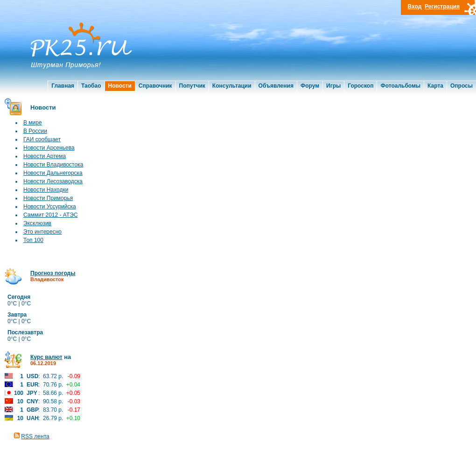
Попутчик (192, 86)
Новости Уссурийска (50, 207)
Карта (435, 86)
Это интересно (42, 232)
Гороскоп (360, 86)
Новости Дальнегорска (53, 173)
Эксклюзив (37, 223)
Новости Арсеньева (49, 148)
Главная (63, 86)
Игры (333, 86)
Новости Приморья (48, 198)
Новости (120, 86)
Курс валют (46, 357)
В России (35, 131)
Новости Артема (45, 156)
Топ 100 (33, 240)
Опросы (462, 86)
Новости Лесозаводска (53, 181)
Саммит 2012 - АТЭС (51, 215)
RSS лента (35, 436)
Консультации (232, 86)
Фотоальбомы (400, 86)
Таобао (91, 86)
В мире (33, 123)
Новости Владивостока (53, 165)
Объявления (276, 86)
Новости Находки (46, 190)
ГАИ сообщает (42, 139)
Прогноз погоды (53, 273)
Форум (310, 86)
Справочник (155, 86)
